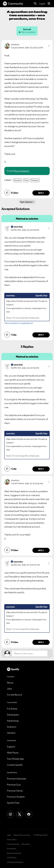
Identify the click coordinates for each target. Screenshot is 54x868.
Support (11, 747)
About (10, 683)
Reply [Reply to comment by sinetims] (41, 193)
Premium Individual (16, 779)
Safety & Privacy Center (22, 835)
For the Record (14, 695)
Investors (12, 727)
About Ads (26, 844)
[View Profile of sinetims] (15, 44)
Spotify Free (13, 803)
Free (26, 180)
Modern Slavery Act (14, 853)
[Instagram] (10, 814)
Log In (42, 4)
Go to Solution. (22, 171)
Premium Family (15, 791)
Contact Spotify (15, 765)
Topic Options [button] (26, 202)
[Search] (35, 4)
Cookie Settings (13, 844)
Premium (35, 180)
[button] (49, 46)
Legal (9, 835)
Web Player (13, 753)
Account (17, 180)
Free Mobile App (15, 759)
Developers (13, 715)
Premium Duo (14, 785)
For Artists (12, 709)
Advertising (13, 721)
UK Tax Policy (12, 858)
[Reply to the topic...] (30, 653)
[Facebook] (29, 814)
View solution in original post (19, 323)
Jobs (9, 689)
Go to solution (28, 32)
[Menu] (49, 4)
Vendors (11, 733)
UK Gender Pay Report (15, 862)
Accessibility (12, 849)
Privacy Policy (12, 840)
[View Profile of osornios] (18, 227)
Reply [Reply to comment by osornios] (41, 335)
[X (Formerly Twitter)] (20, 814)
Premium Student (16, 797)
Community (13, 4)
